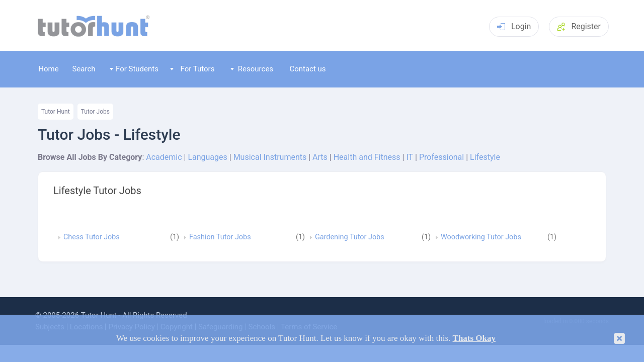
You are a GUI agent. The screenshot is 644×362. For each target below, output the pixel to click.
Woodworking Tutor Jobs (481, 237)
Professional (441, 157)
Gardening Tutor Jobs (350, 237)
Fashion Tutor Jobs (220, 237)
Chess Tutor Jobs (92, 237)
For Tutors (192, 69)
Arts (320, 157)
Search (84, 69)
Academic (164, 157)
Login (514, 26)
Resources (252, 69)
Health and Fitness (367, 157)
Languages (207, 157)
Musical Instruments (270, 157)
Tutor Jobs (95, 112)
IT (410, 157)
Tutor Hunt (56, 112)
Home (48, 69)
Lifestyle (485, 157)
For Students (134, 69)
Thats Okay (474, 338)
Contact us (307, 69)
